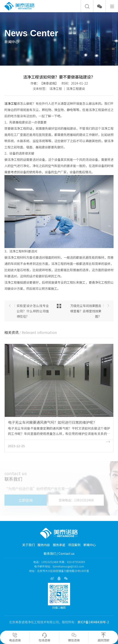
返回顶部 (103, 637)
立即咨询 (26, 500)
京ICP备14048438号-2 (93, 622)
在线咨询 (44, 637)
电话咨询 (15, 637)
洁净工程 (56, 89)
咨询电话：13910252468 (76, 500)
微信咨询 (74, 637)
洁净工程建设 (76, 89)
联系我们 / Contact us (59, 553)
